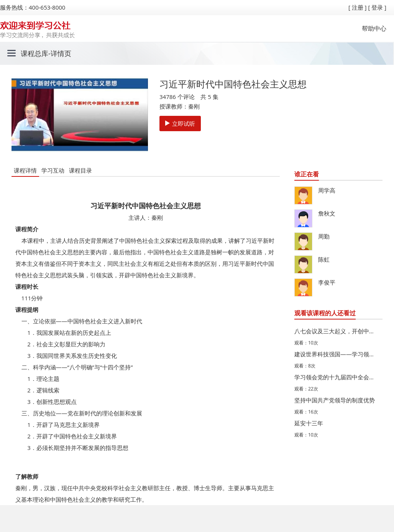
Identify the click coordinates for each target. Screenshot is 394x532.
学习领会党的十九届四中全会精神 (337, 377)
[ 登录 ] (377, 7)
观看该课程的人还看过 (325, 313)
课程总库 (34, 53)
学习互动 (53, 170)
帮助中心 (374, 28)
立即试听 (180, 124)
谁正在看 (307, 174)
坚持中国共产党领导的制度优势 (335, 400)
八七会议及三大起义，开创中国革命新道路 (337, 331)
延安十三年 (309, 423)
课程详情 (25, 170)
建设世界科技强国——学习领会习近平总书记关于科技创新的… (337, 354)
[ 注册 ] (358, 7)
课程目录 (80, 170)
